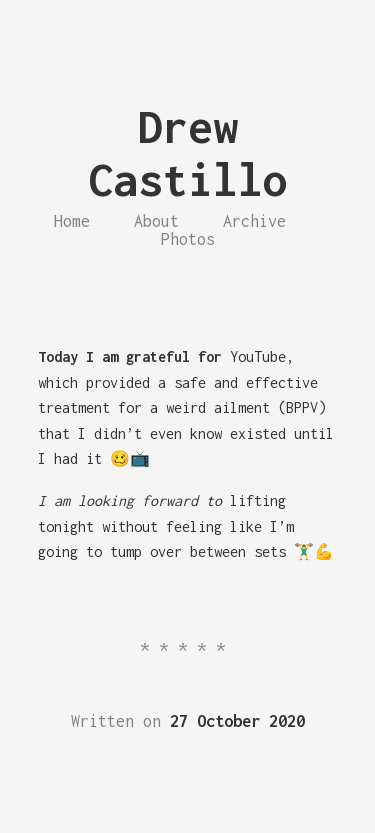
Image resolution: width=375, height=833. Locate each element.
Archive (254, 221)
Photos (188, 239)
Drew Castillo (188, 153)
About (156, 221)
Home (72, 221)
